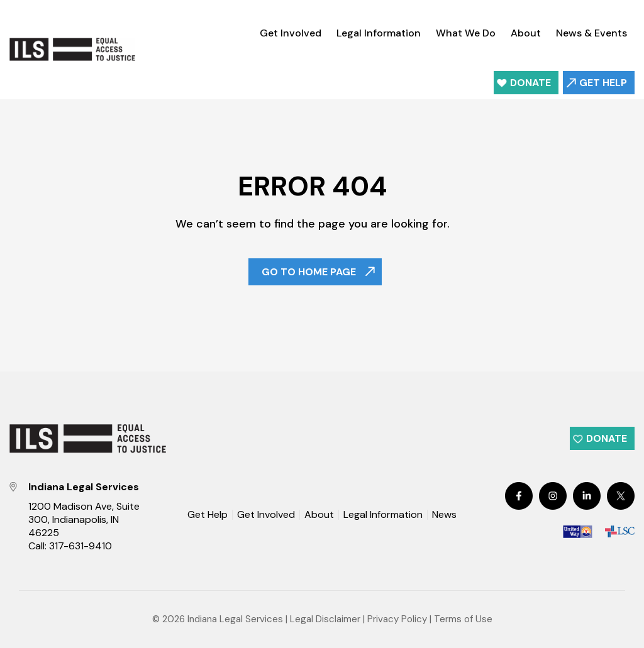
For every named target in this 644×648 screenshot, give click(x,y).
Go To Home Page (309, 272)
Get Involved (291, 33)
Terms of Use (463, 619)
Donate (530, 83)
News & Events (591, 33)
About (526, 33)
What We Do (466, 33)
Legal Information (379, 33)
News (444, 515)
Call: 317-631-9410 (70, 546)
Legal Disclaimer (325, 619)
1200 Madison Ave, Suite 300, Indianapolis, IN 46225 (84, 519)
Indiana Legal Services (235, 619)
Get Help (603, 83)
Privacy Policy (397, 619)
